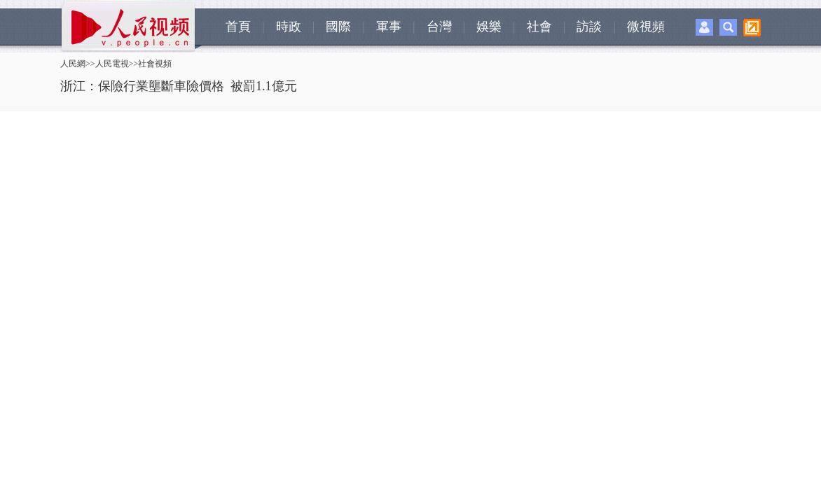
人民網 (73, 64)
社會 (539, 27)
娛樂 (489, 27)
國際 (338, 27)
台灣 (439, 27)
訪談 (589, 27)
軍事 (389, 27)
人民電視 (112, 64)
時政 (289, 27)
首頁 (238, 27)
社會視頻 (155, 64)
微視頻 (646, 27)
